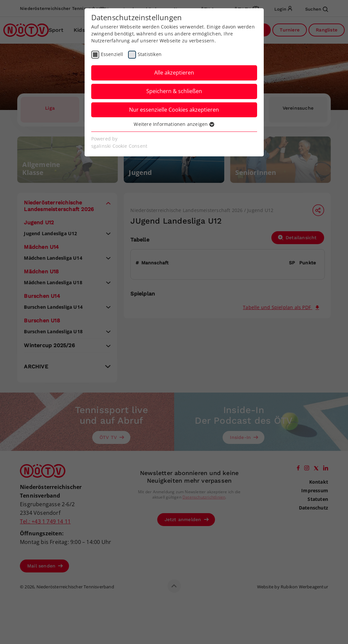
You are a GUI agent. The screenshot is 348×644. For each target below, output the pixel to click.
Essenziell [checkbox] (112, 54)
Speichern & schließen (174, 91)
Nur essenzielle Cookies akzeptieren (174, 110)
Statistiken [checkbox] (150, 54)
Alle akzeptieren (174, 73)
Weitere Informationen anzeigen (174, 124)
